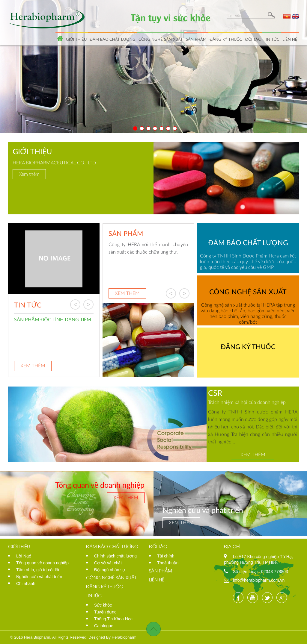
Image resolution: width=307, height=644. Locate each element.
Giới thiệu (76, 39)
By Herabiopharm (121, 637)
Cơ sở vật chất (108, 563)
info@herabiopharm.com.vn (259, 580)
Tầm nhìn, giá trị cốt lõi (38, 570)
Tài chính (166, 556)
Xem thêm (29, 174)
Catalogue (104, 626)
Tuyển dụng (105, 612)
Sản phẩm (196, 39)
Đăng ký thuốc (226, 39)
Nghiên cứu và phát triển (39, 577)
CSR (215, 393)
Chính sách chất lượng (115, 556)
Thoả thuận (168, 563)
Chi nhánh (26, 584)
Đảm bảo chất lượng (113, 39)
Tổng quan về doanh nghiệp (42, 563)
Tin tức (272, 39)
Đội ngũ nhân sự (110, 570)
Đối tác (253, 39)
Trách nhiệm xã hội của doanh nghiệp (247, 402)
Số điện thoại (246, 572)
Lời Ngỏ (24, 556)
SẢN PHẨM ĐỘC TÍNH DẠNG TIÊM (53, 319)
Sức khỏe (103, 605)
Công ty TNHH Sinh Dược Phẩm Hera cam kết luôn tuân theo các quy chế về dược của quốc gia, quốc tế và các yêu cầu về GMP (248, 261)
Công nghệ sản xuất (161, 39)
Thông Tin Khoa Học (113, 619)
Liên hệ (290, 39)
